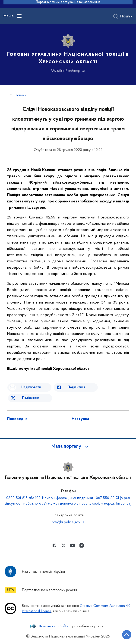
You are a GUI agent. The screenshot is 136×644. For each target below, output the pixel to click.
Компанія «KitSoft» (54, 626)
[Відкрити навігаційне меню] (19, 16)
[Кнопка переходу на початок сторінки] (127, 635)
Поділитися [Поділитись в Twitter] (31, 398)
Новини (21, 95)
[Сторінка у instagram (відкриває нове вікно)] (82, 545)
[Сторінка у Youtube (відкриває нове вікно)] (73, 545)
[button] (68, 446)
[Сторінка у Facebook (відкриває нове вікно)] (54, 545)
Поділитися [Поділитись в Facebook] (76, 387)
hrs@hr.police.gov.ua (68, 522)
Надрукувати (31, 387)
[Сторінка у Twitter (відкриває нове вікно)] (63, 545)
